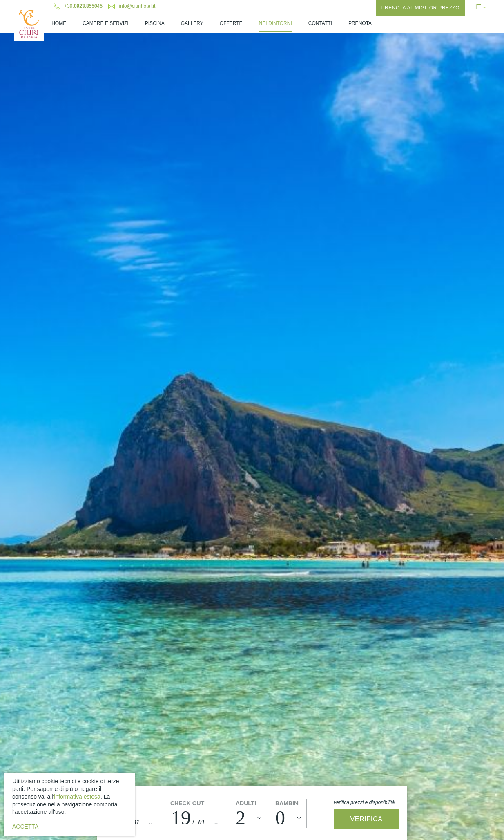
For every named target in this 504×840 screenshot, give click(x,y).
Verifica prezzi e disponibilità (364, 802)
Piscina (155, 23)
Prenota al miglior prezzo (420, 8)
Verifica (367, 819)
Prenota (360, 23)
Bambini (288, 803)
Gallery (192, 23)
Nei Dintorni (275, 23)
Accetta (25, 827)
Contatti (320, 23)
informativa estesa (77, 797)
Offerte (231, 23)
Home (59, 23)
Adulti (246, 803)
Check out (187, 803)
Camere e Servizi (105, 23)
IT (480, 7)
